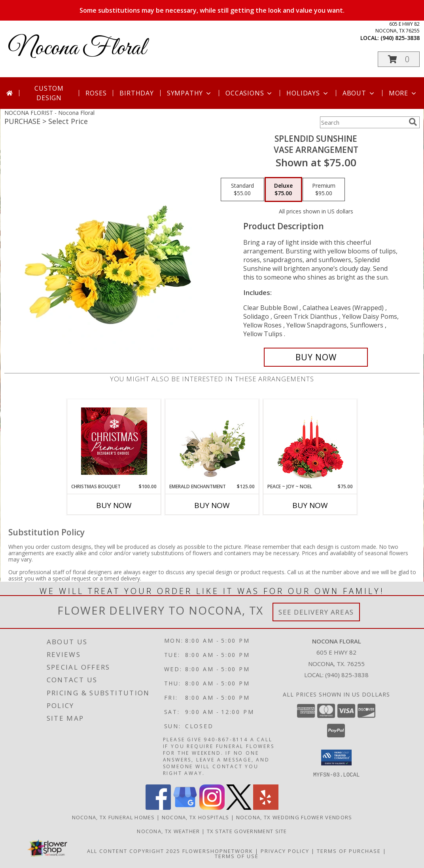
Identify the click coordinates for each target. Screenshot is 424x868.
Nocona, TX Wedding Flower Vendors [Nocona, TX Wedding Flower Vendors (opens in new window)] (294, 817)
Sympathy (190, 93)
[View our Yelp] (266, 807)
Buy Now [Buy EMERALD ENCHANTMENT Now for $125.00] (212, 505)
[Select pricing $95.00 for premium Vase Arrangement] (324, 190)
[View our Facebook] (158, 807)
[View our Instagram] (212, 807)
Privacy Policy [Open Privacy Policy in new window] (285, 851)
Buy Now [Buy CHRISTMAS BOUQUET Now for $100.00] (114, 505)
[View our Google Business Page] (185, 807)
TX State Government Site (247, 831)
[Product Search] (363, 122)
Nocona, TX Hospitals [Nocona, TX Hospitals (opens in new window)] (196, 817)
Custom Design (49, 93)
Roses (96, 93)
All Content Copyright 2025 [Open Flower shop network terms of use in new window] (134, 851)
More (403, 93)
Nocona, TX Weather (168, 831)
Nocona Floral (77, 49)
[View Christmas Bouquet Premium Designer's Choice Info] (114, 441)
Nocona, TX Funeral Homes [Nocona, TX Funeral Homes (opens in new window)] (114, 817)
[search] (413, 122)
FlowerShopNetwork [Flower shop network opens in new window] (218, 851)
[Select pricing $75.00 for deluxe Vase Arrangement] (283, 190)
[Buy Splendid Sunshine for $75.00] (316, 357)
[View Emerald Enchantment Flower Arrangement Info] (212, 441)
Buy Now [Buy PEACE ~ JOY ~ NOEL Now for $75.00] (310, 505)
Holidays (308, 93)
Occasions (249, 93)
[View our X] (239, 807)
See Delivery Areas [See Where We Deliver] (316, 612)
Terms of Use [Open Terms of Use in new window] (237, 856)
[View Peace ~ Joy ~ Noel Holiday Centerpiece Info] (310, 441)
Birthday (136, 93)
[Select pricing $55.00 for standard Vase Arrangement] (242, 190)
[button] (399, 59)
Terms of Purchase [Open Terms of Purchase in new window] (349, 851)
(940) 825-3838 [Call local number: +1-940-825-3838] (400, 38)
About (359, 93)
